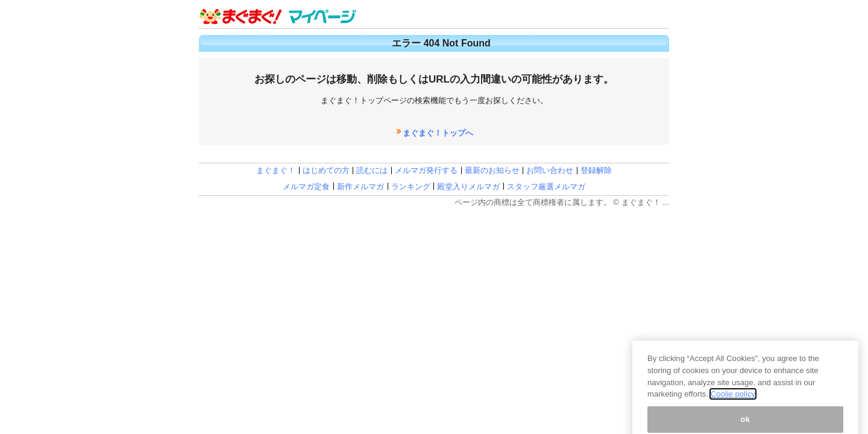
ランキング (411, 187)
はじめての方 (326, 170)
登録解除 (596, 170)
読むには (372, 170)
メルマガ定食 (306, 187)
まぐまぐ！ (276, 170)
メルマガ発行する (426, 170)
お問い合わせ (550, 170)
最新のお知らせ (492, 170)
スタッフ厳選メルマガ (546, 187)
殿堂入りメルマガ (468, 187)
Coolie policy (733, 408)
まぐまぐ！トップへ (438, 133)
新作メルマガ (360, 187)
